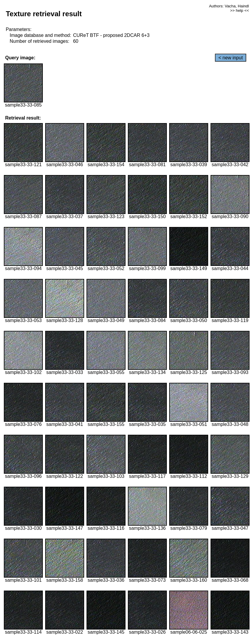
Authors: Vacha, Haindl (229, 6)
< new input (231, 58)
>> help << (239, 10)
